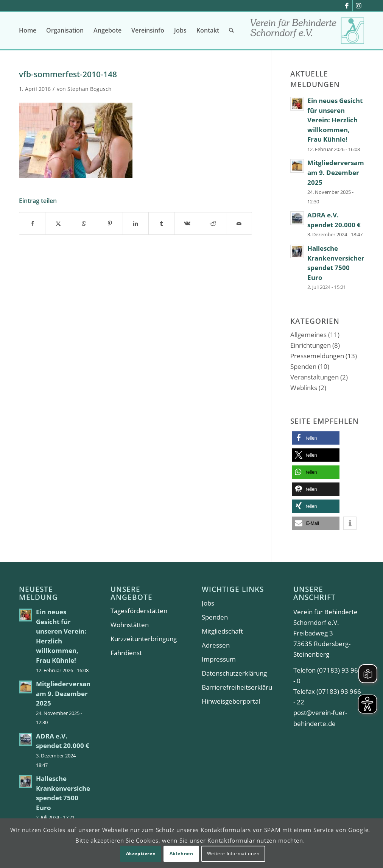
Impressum (219, 659)
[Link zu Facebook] (347, 6)
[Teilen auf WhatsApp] (84, 223)
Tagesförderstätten (139, 611)
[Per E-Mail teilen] (239, 223)
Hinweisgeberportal (231, 701)
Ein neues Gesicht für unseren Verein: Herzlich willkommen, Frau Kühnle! (335, 120)
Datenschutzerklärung (234, 673)
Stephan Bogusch (90, 89)
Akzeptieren (141, 853)
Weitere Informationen (233, 853)
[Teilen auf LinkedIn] (136, 223)
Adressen (216, 645)
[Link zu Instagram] (358, 6)
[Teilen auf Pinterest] (110, 223)
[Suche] (231, 30)
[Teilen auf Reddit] (213, 223)
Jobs (208, 603)
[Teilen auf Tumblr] (161, 223)
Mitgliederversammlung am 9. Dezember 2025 (75, 693)
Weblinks (304, 388)
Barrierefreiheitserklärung (237, 687)
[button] (316, 438)
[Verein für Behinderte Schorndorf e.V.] (307, 33)
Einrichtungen (311, 345)
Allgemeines (308, 335)
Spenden (303, 366)
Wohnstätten (130, 625)
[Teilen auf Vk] (187, 223)
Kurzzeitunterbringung (144, 639)
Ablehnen (181, 853)
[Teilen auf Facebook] (32, 223)
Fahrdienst (126, 653)
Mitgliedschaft (222, 631)
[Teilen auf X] (58, 223)
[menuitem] (28, 30)
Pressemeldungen (317, 356)
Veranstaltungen (314, 377)
